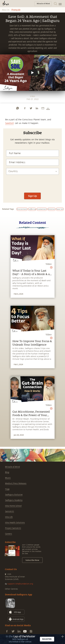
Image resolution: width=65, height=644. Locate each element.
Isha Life (9, 517)
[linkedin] (37, 108)
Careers (9, 534)
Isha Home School (13, 506)
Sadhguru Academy (14, 500)
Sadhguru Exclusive (14, 495)
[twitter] (31, 108)
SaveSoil (9, 123)
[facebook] (25, 108)
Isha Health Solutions (15, 523)
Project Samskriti (13, 528)
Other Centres (11, 589)
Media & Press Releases (16, 483)
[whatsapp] (17, 108)
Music (8, 478)
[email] (43, 108)
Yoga (7, 489)
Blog (7, 472)
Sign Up (32, 196)
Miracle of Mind (12, 467)
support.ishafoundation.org (20, 584)
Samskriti (10, 511)
